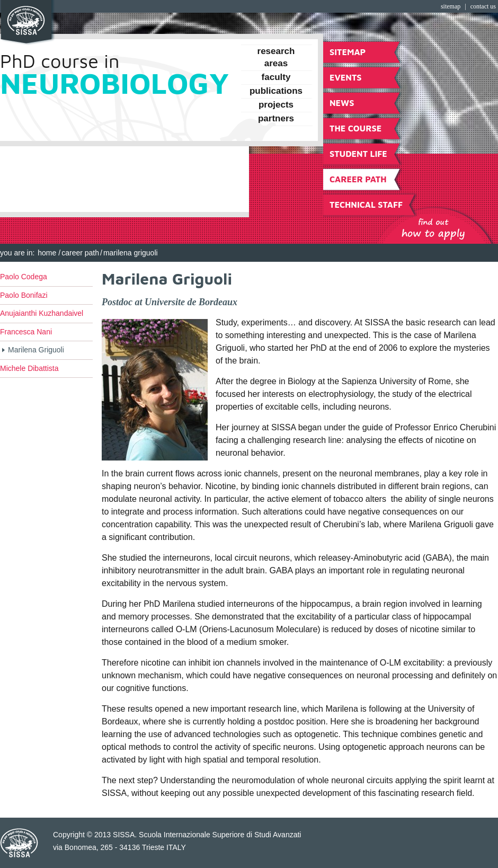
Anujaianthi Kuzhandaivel (42, 313)
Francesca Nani (26, 332)
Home (47, 253)
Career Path (80, 253)
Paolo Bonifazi (24, 295)
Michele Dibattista (29, 368)
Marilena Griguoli (36, 350)
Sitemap (451, 6)
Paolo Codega (24, 277)
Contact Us (483, 6)
